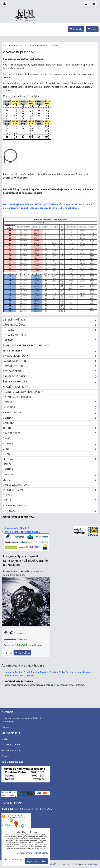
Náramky (51, 340)
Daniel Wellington (15, 485)
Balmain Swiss (51, 413)
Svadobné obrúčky (51, 356)
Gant (51, 449)
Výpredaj (51, 511)
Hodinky (51, 402)
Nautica (8, 469)
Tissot (51, 428)
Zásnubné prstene (51, 361)
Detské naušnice (51, 320)
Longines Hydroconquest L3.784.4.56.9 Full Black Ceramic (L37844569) (25, 561)
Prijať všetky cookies (36, 861)
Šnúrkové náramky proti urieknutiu (27, 346)
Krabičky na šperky (16, 387)
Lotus (7, 464)
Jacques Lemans (51, 490)
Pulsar (8, 495)
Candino (8, 423)
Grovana (51, 475)
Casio (6, 438)
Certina (51, 418)
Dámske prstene (51, 366)
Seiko (6, 454)
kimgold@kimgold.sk (12, 762)
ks (8, 653)
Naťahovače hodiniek (17, 397)
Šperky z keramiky (51, 382)
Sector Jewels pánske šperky (23, 392)
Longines (51, 408)
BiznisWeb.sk (90, 864)
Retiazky (51, 330)
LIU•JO (51, 480)
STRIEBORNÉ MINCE (15, 506)
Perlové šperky (51, 371)
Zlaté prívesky (51, 351)
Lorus (51, 500)
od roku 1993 (29, 20)
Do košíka (22, 653)
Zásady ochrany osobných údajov (33, 853)
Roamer (51, 444)
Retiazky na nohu (14, 335)
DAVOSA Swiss (51, 433)
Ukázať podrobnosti (13, 859)
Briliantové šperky (51, 377)
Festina (51, 459)
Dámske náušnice (51, 325)
